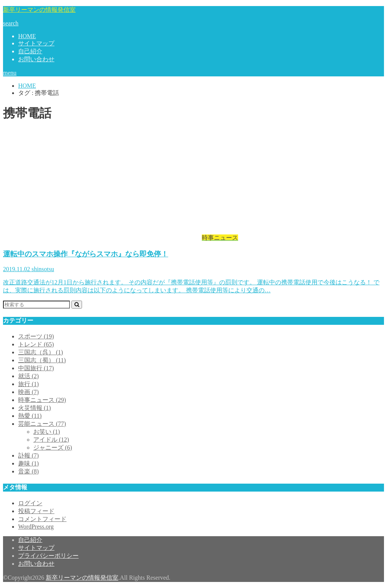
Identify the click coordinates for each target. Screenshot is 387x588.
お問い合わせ (36, 59)
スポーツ (36, 336)
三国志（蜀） (42, 360)
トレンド (36, 344)
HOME (27, 36)
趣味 (29, 463)
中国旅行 (36, 368)
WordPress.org (36, 527)
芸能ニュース (42, 424)
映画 (29, 392)
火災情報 (35, 408)
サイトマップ (36, 43)
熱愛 (30, 416)
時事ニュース (42, 400)
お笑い (47, 432)
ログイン (30, 503)
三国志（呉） (41, 352)
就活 (29, 376)
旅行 (29, 384)
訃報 (29, 455)
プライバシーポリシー (48, 556)
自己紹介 (30, 51)
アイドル (51, 440)
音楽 (29, 471)
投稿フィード (36, 511)
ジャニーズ (53, 448)
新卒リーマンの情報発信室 (39, 10)
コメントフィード (42, 519)
